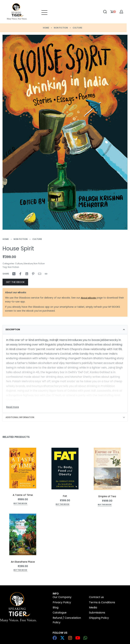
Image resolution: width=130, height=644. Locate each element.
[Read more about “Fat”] (63, 505)
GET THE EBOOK (15, 282)
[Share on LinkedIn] (27, 274)
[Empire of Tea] (107, 469)
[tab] (65, 330)
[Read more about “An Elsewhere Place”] (20, 570)
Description (13, 329)
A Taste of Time (23, 495)
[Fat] (65, 469)
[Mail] (40, 274)
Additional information (20, 417)
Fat (65, 496)
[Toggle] (13, 407)
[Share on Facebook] (20, 274)
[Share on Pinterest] (33, 274)
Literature (28, 264)
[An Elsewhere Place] (23, 534)
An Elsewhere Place (23, 562)
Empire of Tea (107, 496)
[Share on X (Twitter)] (14, 274)
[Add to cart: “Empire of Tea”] (105, 505)
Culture (77, 28)
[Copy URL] (46, 274)
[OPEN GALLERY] (65, 132)
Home (46, 28)
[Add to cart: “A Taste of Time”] (20, 504)
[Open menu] (44, 12)
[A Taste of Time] (23, 468)
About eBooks (88, 298)
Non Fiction (61, 28)
